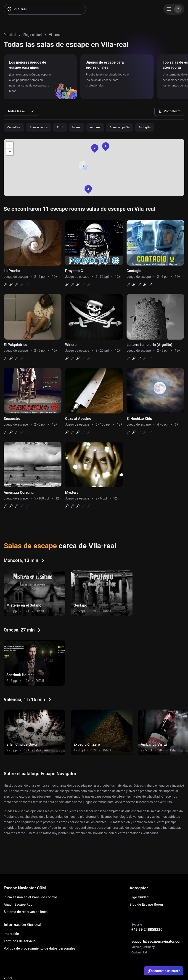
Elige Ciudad (139, 897)
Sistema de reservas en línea (26, 912)
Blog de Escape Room (146, 904)
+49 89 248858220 (147, 930)
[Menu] (174, 9)
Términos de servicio (20, 941)
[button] (88, 189)
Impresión (11, 934)
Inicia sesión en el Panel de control (30, 897)
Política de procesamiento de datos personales (40, 948)
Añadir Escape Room (20, 904)
